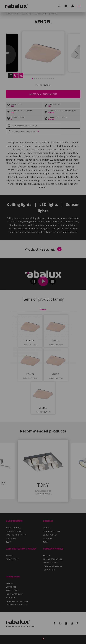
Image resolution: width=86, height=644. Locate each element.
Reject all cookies (49, 335)
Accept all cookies (26, 341)
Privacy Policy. (26, 328)
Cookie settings (24, 335)
